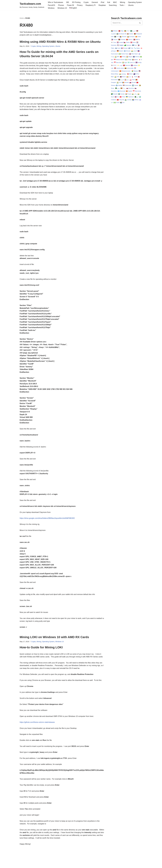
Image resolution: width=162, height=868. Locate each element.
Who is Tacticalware (55, 2)
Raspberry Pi (91, 5)
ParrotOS (52, 5)
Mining (122, 2)
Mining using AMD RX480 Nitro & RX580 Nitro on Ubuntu (60, 42)
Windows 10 (62, 8)
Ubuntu (131, 5)
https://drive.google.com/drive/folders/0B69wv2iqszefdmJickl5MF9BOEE (47, 518)
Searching (113, 5)
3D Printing (76, 2)
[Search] (124, 23)
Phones (61, 5)
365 (68, 2)
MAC (115, 2)
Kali (109, 2)
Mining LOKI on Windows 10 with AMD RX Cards (54, 637)
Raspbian (102, 5)
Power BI (70, 5)
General (95, 2)
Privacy (80, 5)
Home (22, 18)
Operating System (135, 2)
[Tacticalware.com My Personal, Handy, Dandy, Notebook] (32, 5)
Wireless (51, 8)
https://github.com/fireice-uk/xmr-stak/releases (37, 722)
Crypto (86, 2)
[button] (125, 5)
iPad (102, 2)
